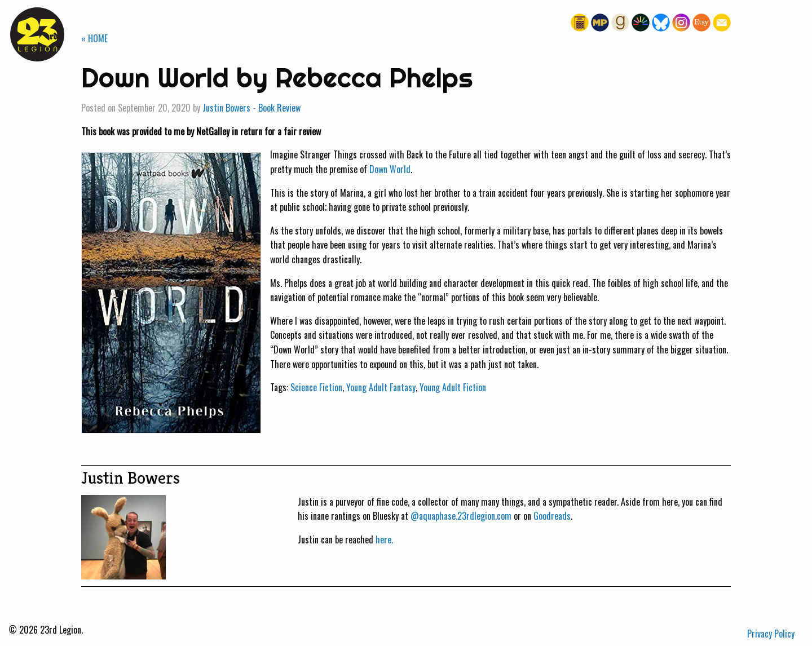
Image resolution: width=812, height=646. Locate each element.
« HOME (94, 38)
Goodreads (552, 516)
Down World (390, 169)
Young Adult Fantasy (381, 387)
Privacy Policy (771, 634)
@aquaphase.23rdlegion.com (461, 516)
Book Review (279, 108)
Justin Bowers (226, 108)
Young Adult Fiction (453, 387)
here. (384, 539)
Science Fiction (316, 387)
